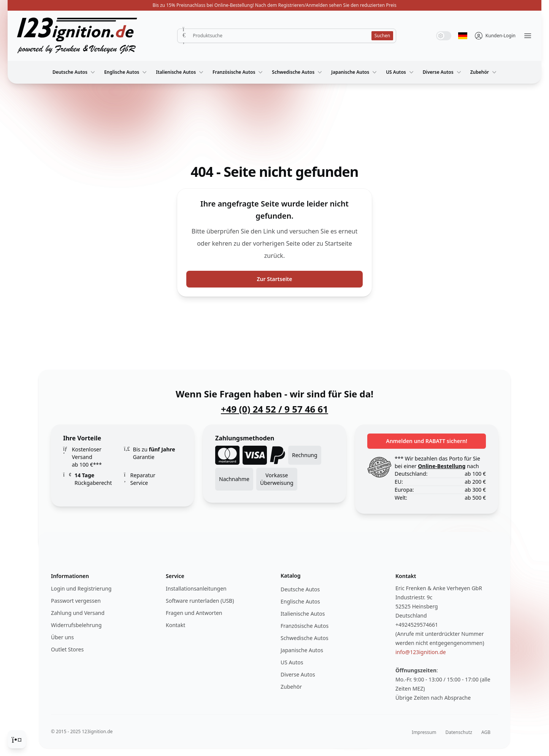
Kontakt (175, 625)
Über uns (62, 637)
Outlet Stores (67, 649)
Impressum (424, 732)
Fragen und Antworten (194, 613)
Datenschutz (459, 732)
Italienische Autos (180, 72)
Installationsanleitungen (196, 588)
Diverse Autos (443, 72)
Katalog (291, 576)
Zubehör (484, 72)
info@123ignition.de (421, 652)
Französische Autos (238, 72)
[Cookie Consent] (17, 739)
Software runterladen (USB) (200, 601)
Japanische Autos (355, 72)
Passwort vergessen (76, 601)
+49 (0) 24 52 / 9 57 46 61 (274, 409)
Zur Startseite (275, 279)
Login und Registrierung (81, 588)
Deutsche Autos (75, 72)
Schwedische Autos (298, 72)
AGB (486, 732)
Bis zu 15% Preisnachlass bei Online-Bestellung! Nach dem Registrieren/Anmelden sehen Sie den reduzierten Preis (274, 5)
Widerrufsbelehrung (76, 625)
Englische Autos (126, 72)
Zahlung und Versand (78, 613)
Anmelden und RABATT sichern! (427, 441)
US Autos (401, 72)
